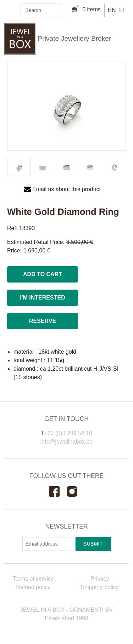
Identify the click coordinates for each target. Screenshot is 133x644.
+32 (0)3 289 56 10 (68, 433)
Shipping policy (100, 587)
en (112, 10)
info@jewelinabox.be (67, 442)
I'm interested (42, 298)
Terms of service (33, 579)
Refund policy (33, 587)
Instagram (76, 491)
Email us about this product (66, 189)
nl (122, 10)
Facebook (58, 491)
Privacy (100, 579)
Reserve (43, 321)
